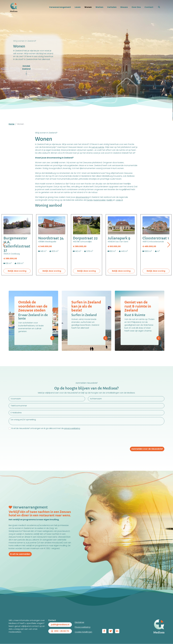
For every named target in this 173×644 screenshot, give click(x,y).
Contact (149, 7)
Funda (90, 200)
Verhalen (112, 7)
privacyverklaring (72, 428)
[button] (159, 7)
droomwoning (82, 197)
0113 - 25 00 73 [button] (60, 631)
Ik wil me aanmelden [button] (20, 554)
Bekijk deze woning (17, 271)
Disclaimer (79, 622)
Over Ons (136, 7)
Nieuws (124, 7)
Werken (99, 7)
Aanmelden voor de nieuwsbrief (147, 449)
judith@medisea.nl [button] (60, 625)
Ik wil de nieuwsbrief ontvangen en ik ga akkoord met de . (46, 428)
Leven (78, 7)
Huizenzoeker (99, 200)
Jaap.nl (119, 200)
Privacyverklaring (83, 627)
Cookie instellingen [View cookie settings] (83, 632)
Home (12, 124)
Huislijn (110, 200)
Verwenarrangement (60, 7)
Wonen (88, 7)
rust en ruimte (98, 147)
